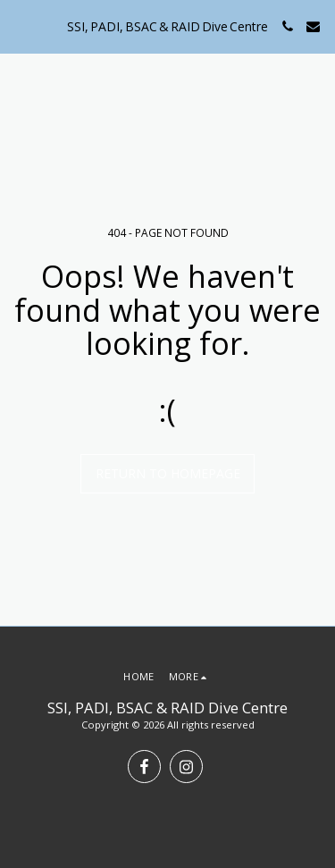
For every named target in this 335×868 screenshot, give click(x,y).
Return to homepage (168, 473)
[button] (20, 25)
